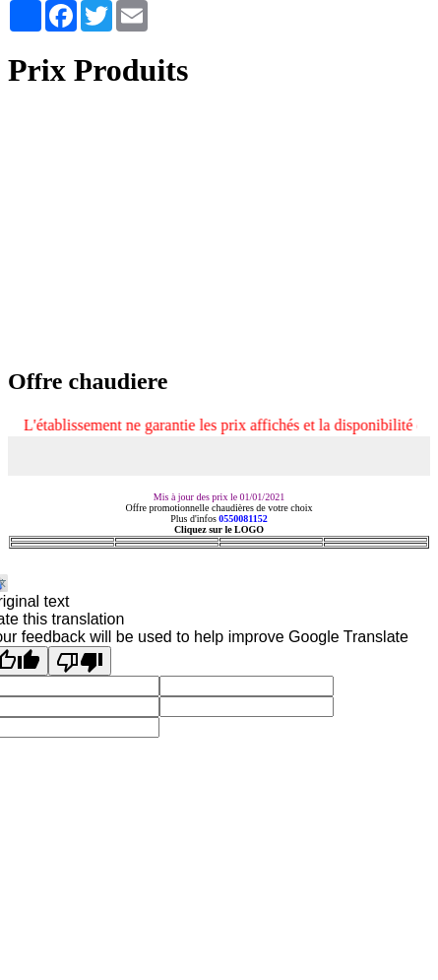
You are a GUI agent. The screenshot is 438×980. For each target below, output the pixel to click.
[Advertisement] (219, 229)
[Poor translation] (80, 661)
